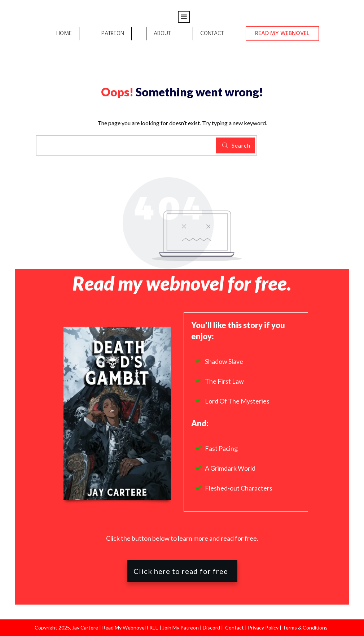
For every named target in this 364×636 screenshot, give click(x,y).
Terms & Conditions (305, 628)
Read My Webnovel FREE (130, 628)
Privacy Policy (264, 628)
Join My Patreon (181, 628)
